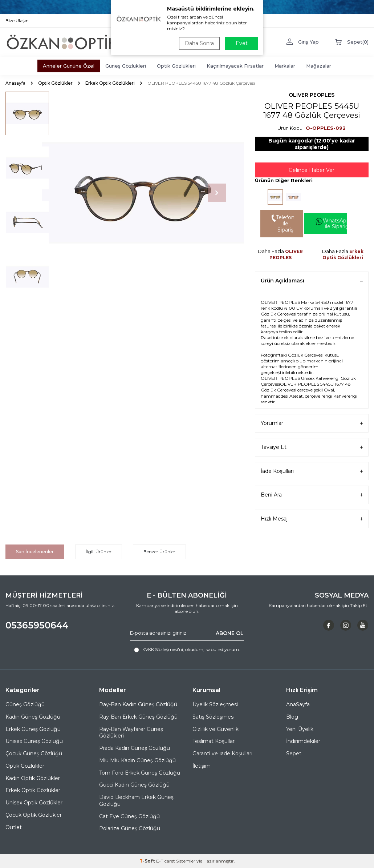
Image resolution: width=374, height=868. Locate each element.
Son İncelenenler (35, 552)
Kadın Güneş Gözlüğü (33, 717)
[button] (217, 193)
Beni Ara (312, 495)
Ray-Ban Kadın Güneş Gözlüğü (138, 704)
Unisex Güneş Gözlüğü (34, 741)
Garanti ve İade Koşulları (222, 754)
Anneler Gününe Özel (69, 66)
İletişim (202, 766)
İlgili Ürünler (99, 552)
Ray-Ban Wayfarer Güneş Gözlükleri (131, 733)
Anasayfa (15, 83)
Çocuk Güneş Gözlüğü (34, 754)
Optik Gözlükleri (176, 66)
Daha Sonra (199, 43)
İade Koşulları (312, 471)
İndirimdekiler (303, 741)
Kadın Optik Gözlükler (33, 778)
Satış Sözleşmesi (214, 717)
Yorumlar (312, 423)
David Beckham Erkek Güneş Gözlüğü (136, 801)
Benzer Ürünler (159, 552)
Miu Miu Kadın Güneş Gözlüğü (137, 760)
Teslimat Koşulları (214, 741)
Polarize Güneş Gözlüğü (130, 828)
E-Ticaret (166, 861)
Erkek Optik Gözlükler (33, 790)
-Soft (148, 861)
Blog (292, 717)
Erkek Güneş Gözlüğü (33, 729)
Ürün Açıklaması (312, 281)
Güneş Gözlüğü (25, 704)
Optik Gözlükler (55, 83)
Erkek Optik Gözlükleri (110, 83)
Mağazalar (319, 66)
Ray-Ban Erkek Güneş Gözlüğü (138, 717)
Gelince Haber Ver (312, 170)
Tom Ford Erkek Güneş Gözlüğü (140, 773)
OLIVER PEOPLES (312, 95)
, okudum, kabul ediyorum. (187, 650)
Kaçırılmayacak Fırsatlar (235, 66)
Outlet (14, 827)
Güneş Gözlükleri (126, 66)
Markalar (285, 66)
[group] (143, 193)
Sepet (294, 754)
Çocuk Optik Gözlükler (34, 815)
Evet (242, 43)
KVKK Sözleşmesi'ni (163, 649)
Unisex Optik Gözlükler (34, 803)
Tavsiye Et (312, 447)
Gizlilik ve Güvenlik (216, 729)
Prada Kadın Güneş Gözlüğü (135, 748)
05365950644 (37, 625)
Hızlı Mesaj (312, 519)
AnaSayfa (298, 704)
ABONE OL (230, 633)
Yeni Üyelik (300, 729)
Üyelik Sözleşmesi (215, 704)
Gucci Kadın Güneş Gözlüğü (134, 785)
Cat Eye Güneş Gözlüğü (129, 816)
